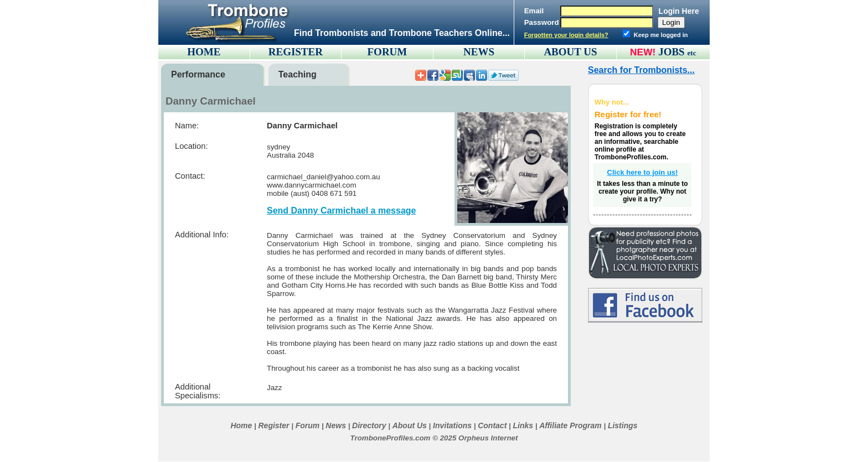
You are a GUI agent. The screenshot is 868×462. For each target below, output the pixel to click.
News (336, 425)
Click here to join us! (643, 172)
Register (273, 425)
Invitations (452, 425)
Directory (369, 425)
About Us (410, 425)
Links (523, 425)
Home (241, 425)
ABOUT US (570, 52)
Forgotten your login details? (566, 35)
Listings (623, 425)
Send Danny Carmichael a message (341, 211)
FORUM (387, 52)
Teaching (298, 74)
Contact (492, 425)
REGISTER (296, 52)
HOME (204, 52)
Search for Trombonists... (641, 70)
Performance (198, 74)
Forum (308, 425)
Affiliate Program (570, 425)
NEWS (479, 52)
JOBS (677, 52)
